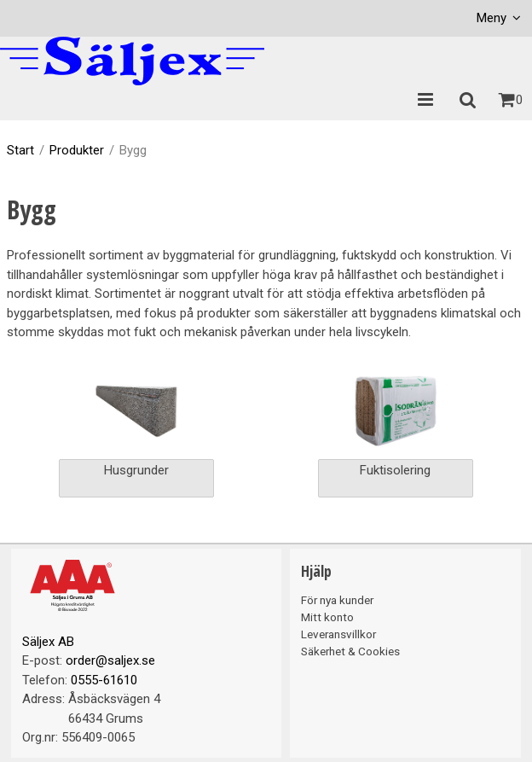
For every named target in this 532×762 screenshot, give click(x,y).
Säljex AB (48, 642)
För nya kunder (337, 600)
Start (20, 150)
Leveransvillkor (338, 634)
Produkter (77, 150)
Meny (492, 18)
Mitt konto (327, 617)
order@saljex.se (110, 660)
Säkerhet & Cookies (350, 651)
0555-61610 (104, 680)
